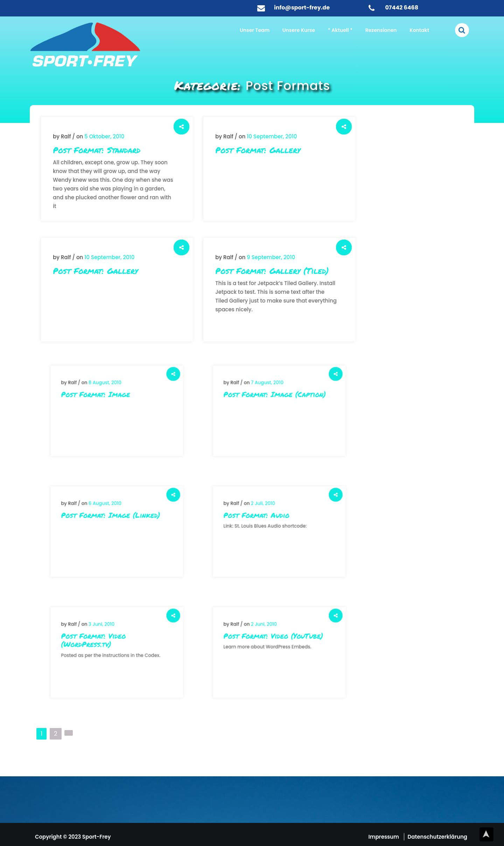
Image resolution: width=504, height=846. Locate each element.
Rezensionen (381, 30)
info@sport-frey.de (302, 8)
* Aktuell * (340, 30)
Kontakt (419, 30)
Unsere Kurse (299, 30)
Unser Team (255, 30)
